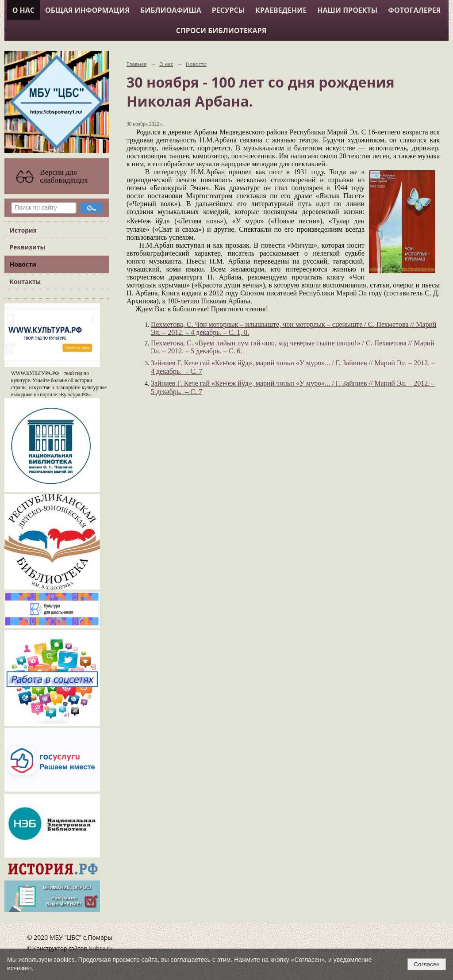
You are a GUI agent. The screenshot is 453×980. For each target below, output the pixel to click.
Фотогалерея (414, 10)
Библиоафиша (171, 10)
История (23, 230)
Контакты (25, 281)
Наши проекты (347, 10)
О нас (23, 10)
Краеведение (281, 10)
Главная (136, 64)
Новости (23, 264)
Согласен (426, 964)
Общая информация (87, 10)
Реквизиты (27, 247)
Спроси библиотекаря (221, 31)
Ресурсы (228, 10)
